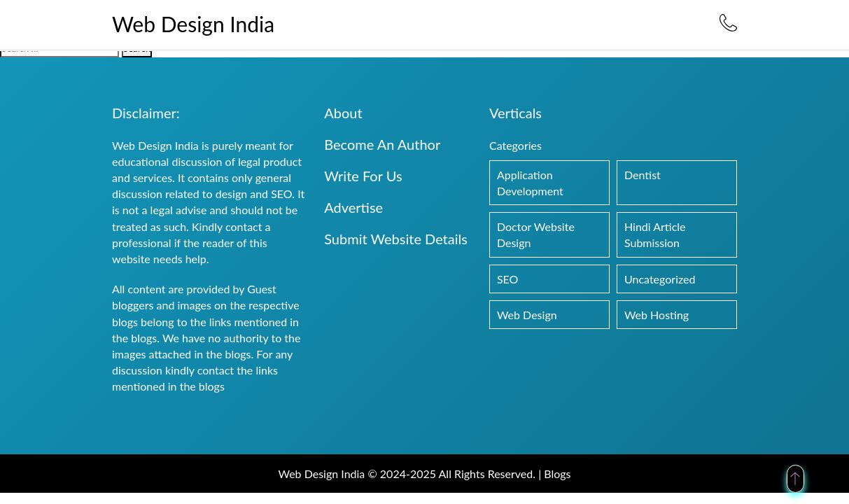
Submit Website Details (396, 239)
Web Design (527, 315)
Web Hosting (657, 315)
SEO (507, 279)
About (343, 113)
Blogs (557, 474)
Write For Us (363, 176)
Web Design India (193, 24)
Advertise (353, 207)
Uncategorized (660, 279)
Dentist (643, 175)
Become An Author (382, 144)
